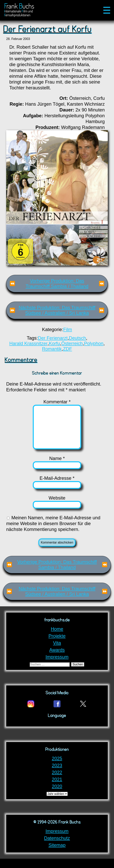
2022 (57, 782)
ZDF (68, 349)
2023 (57, 775)
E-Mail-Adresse (57, 487)
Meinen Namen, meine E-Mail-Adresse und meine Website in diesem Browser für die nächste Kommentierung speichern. (53, 533)
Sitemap (57, 854)
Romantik (52, 349)
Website (57, 507)
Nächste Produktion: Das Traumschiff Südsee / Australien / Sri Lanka (57, 310)
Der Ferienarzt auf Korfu (47, 30)
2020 (57, 796)
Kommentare (21, 360)
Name (57, 468)
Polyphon (94, 343)
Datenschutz (57, 847)
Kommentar (57, 402)
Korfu (54, 343)
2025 (57, 768)
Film (68, 329)
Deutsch (77, 338)
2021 (57, 789)
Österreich (72, 343)
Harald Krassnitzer (28, 343)
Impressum (57, 840)
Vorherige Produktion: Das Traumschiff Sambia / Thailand (57, 283)
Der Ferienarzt (53, 338)
